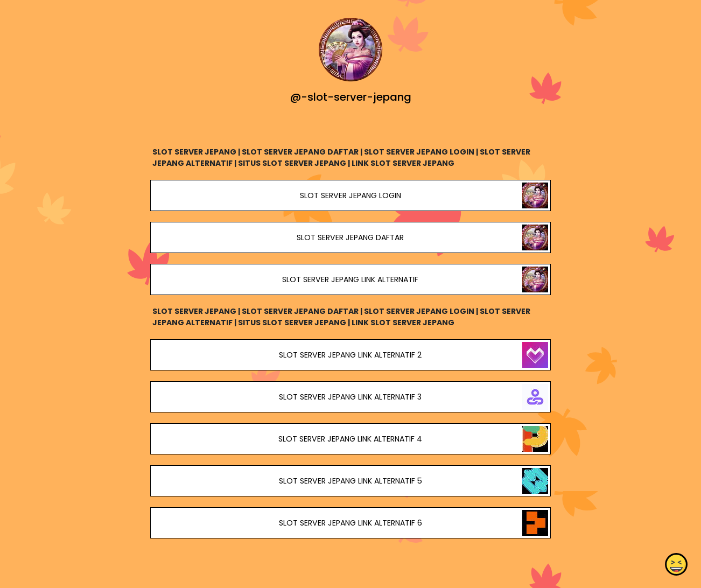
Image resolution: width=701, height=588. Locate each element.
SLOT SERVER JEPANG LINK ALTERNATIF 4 (350, 439)
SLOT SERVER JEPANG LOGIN (350, 195)
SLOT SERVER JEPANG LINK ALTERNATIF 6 (350, 523)
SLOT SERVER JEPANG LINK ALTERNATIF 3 (350, 397)
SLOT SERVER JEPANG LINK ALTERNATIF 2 (350, 355)
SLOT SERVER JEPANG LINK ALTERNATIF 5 (350, 481)
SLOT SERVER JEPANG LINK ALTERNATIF (350, 279)
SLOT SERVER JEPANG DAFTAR (350, 237)
